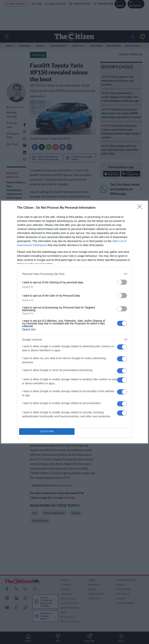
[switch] (122, 282)
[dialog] (74, 322)
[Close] (141, 208)
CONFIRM (47, 432)
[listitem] (74, 274)
